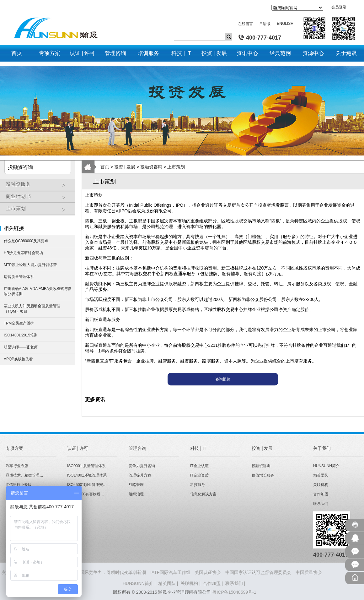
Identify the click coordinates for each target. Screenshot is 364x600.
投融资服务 (39, 186)
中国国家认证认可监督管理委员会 (258, 572)
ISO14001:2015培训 (21, 335)
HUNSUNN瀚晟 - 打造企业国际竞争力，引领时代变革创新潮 (87, 572)
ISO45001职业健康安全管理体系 (94, 485)
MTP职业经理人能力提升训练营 (30, 265)
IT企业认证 (199, 466)
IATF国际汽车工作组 (170, 572)
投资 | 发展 (125, 167)
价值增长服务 (263, 475)
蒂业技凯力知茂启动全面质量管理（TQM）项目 (32, 309)
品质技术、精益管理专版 (26, 475)
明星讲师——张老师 (21, 347)
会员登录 (339, 7)
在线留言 (245, 24)
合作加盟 (321, 494)
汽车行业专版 (17, 466)
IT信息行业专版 (19, 485)
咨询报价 (223, 379)
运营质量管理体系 (19, 277)
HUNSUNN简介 (326, 466)
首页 (105, 167)
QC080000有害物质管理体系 (91, 494)
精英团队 (321, 475)
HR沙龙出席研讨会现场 (23, 253)
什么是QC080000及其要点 (26, 241)
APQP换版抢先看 (18, 359)
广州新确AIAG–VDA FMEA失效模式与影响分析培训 (38, 291)
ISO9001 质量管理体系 (86, 466)
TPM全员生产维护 (19, 323)
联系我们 (321, 504)
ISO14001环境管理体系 (87, 475)
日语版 (265, 24)
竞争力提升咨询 (142, 466)
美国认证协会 (208, 572)
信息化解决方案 (203, 494)
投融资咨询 (151, 167)
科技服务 (198, 485)
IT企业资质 (199, 475)
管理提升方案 (140, 475)
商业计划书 (39, 199)
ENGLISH (285, 24)
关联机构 (321, 485)
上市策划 (39, 211)
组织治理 (136, 494)
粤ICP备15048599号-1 (234, 592)
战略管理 (136, 485)
